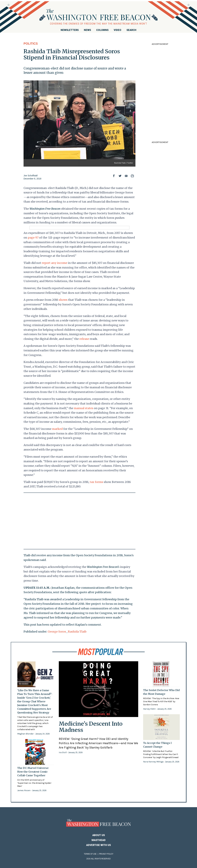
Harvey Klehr (150, 709)
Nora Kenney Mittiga (154, 762)
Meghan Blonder (26, 734)
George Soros (57, 632)
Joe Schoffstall (31, 176)
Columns (102, 30)
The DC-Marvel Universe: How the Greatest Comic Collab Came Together (33, 772)
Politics (31, 44)
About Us (99, 835)
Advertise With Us (98, 845)
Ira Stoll (63, 752)
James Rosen (24, 790)
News (87, 30)
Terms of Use (90, 854)
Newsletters (70, 30)
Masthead (99, 840)
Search (131, 30)
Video (118, 30)
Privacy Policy (106, 854)
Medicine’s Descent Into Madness (91, 727)
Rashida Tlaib (77, 632)
